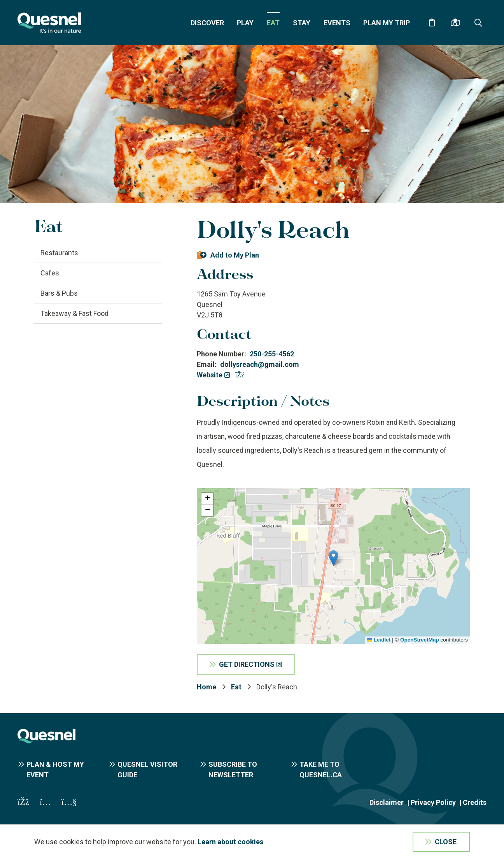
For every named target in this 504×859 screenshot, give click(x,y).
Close (446, 842)
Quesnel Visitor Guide (147, 770)
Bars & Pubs (59, 293)
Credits (475, 802)
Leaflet (379, 640)
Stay (302, 23)
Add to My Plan (235, 255)
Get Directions (247, 664)
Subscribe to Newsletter (233, 770)
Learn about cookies (230, 842)
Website (210, 375)
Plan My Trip (387, 23)
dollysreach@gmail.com (260, 364)
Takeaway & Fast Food (74, 313)
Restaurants (59, 253)
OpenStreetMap (420, 640)
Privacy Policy (433, 802)
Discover (207, 23)
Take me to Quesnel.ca (321, 770)
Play (245, 23)
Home (206, 687)
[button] (333, 558)
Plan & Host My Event (55, 770)
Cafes (50, 273)
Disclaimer (387, 802)
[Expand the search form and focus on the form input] (478, 23)
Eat (273, 23)
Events (337, 23)
